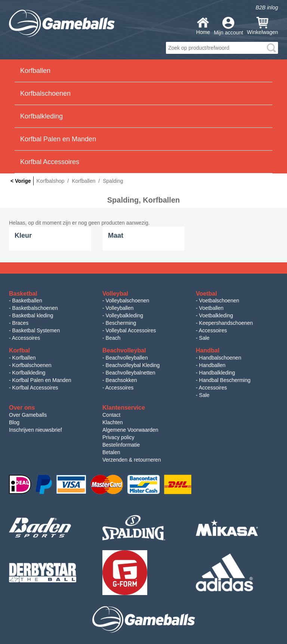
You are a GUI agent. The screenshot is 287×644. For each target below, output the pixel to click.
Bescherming (121, 323)
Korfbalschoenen (32, 365)
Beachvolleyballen (127, 358)
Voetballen (211, 308)
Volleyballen (120, 308)
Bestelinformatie (121, 445)
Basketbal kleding (33, 315)
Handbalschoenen (220, 358)
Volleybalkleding (124, 315)
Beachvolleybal (124, 350)
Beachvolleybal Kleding (133, 365)
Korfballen (24, 358)
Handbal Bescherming (225, 380)
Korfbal (19, 350)
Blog (14, 422)
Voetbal (206, 294)
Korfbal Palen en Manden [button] (58, 139)
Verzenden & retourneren (132, 460)
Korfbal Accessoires (35, 388)
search (271, 48)
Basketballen (27, 301)
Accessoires (26, 338)
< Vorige (21, 181)
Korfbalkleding (29, 373)
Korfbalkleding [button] (41, 116)
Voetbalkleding (216, 315)
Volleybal (115, 294)
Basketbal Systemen (36, 330)
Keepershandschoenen (226, 323)
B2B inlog (267, 7)
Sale (204, 338)
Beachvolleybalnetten (131, 373)
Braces (21, 323)
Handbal (208, 350)
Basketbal (23, 294)
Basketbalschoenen (35, 308)
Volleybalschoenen (128, 301)
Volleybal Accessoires (131, 330)
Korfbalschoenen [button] (45, 93)
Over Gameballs (28, 415)
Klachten (112, 422)
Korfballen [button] (35, 71)
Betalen (111, 452)
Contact (111, 415)
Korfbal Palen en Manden (42, 380)
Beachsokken (121, 380)
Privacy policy (118, 437)
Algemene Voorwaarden (130, 430)
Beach (113, 338)
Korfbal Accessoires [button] (50, 162)
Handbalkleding (217, 373)
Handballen (212, 365)
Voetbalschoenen (219, 301)
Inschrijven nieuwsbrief (36, 430)
